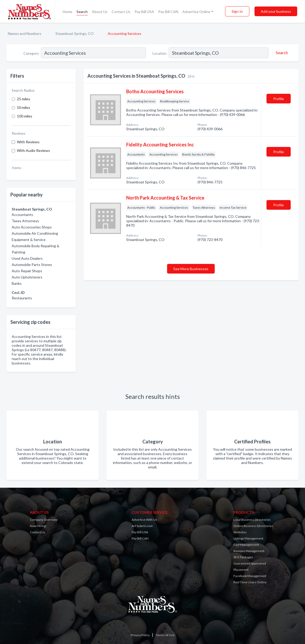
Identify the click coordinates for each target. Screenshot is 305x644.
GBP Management (246, 545)
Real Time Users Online (250, 582)
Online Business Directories (253, 526)
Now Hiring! (38, 526)
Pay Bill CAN (168, 12)
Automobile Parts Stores (32, 265)
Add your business (276, 11)
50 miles (24, 107)
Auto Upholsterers (27, 277)
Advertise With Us (144, 520)
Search (82, 12)
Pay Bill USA (144, 12)
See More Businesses (191, 269)
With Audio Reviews (33, 150)
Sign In (237, 11)
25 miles (24, 99)
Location (160, 53)
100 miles (25, 116)
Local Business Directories (252, 520)
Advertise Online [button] (196, 12)
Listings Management (248, 538)
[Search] (281, 53)
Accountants (22, 215)
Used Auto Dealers (27, 258)
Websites (240, 532)
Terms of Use (165, 635)
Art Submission (142, 526)
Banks (17, 283)
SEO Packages (243, 557)
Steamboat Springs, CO (75, 33)
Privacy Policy (140, 635)
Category (31, 53)
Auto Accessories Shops (32, 227)
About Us (100, 12)
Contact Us (121, 12)
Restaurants (22, 298)
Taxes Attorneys (25, 221)
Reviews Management (249, 551)
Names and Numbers (25, 33)
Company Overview (44, 520)
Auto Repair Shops (27, 271)
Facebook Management (250, 576)
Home (68, 12)
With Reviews (28, 142)
